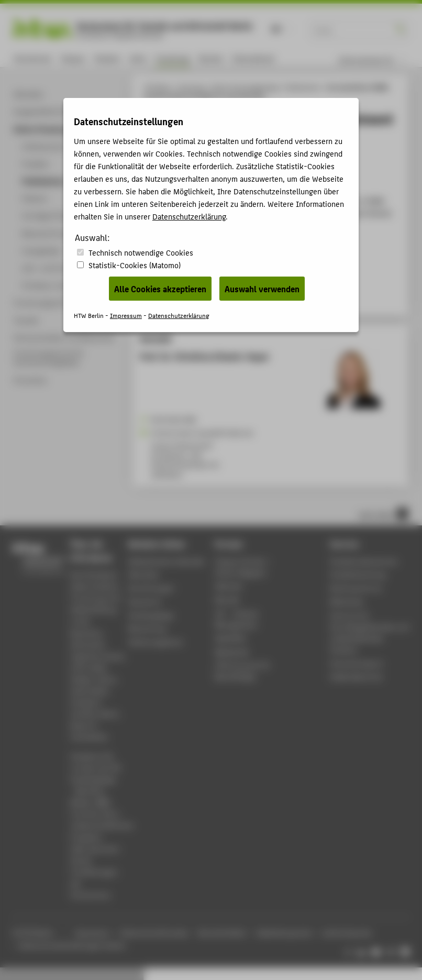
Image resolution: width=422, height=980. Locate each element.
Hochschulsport (356, 663)
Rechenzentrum (356, 588)
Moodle (227, 599)
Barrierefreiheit (222, 933)
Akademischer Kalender (167, 561)
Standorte (145, 602)
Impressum (92, 933)
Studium (107, 58)
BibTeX (154, 298)
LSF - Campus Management (237, 619)
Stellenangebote (156, 642)
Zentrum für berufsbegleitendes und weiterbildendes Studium (369, 632)
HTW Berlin (158, 87)
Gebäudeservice (356, 676)
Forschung (173, 58)
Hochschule (32, 58)
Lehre (138, 58)
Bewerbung (147, 628)
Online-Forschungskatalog (245, 87)
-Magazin (243, 567)
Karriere (211, 58)
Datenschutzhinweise (154, 933)
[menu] (378, 60)
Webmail (229, 586)
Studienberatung (358, 574)
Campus (73, 58)
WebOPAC (231, 638)
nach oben (383, 514)
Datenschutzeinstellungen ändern (73, 945)
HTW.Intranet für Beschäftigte (243, 671)
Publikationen (303, 87)
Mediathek (232, 652)
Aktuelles (144, 574)
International (253, 58)
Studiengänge (151, 615)
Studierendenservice (364, 561)
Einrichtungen (152, 588)
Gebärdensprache (284, 933)
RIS (176, 298)
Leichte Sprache (347, 933)
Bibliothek (347, 602)
